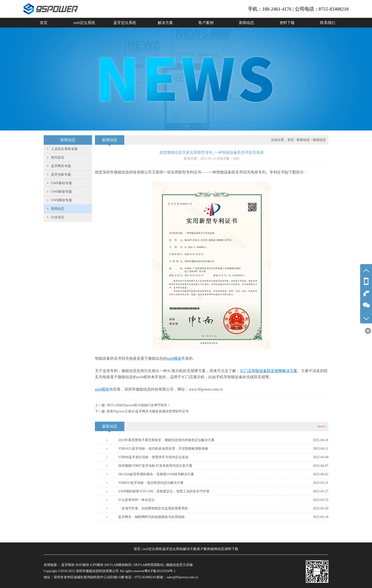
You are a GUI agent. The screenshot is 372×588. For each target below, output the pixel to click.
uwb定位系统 (84, 23)
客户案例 (206, 23)
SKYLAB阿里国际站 (149, 565)
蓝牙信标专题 (61, 175)
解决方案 (165, 23)
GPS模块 (97, 565)
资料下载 (287, 23)
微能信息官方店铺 (179, 565)
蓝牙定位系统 (125, 23)
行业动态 (58, 217)
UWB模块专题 (62, 200)
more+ (322, 426)
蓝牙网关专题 (61, 166)
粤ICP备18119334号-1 (160, 571)
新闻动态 (246, 23)
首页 (44, 23)
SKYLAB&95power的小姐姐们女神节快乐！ (139, 405)
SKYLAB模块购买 (118, 565)
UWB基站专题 (62, 183)
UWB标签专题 (62, 192)
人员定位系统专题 (64, 149)
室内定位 (58, 157)
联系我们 (328, 23)
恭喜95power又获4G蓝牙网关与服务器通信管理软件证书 (148, 411)
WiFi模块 (83, 565)
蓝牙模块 (68, 565)
